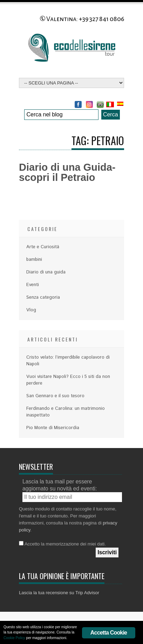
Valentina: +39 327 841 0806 (82, 19)
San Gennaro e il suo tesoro (55, 396)
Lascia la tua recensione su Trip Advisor (59, 593)
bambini (34, 260)
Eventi (33, 285)
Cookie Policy (14, 638)
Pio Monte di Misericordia (53, 428)
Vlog (31, 310)
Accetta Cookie (109, 633)
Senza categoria (43, 297)
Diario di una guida (46, 272)
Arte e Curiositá (43, 247)
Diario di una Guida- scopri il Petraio (67, 172)
